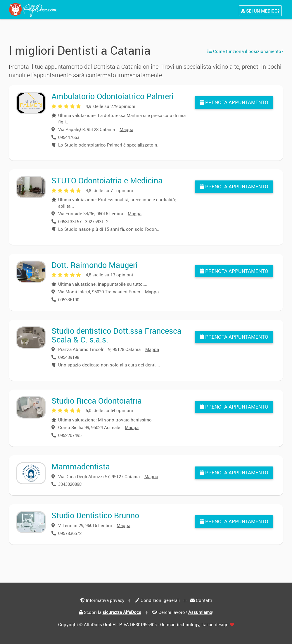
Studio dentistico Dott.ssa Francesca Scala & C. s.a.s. (116, 335)
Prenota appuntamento (234, 102)
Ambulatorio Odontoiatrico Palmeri (113, 96)
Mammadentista (81, 466)
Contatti (204, 600)
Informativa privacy (105, 600)
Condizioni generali (160, 600)
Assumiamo (200, 612)
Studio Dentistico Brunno (95, 515)
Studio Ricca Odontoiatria (97, 401)
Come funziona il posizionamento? (245, 51)
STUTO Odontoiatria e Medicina (107, 180)
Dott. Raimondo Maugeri (95, 265)
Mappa (126, 129)
